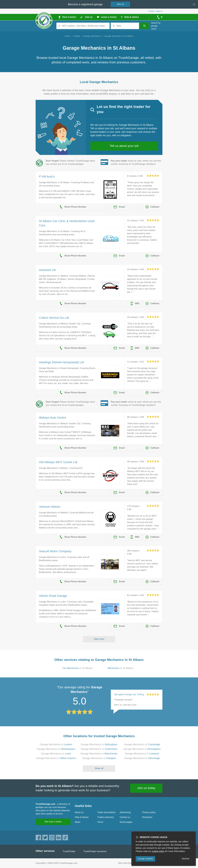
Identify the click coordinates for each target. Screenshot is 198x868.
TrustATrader (69, 851)
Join (120, 4)
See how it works (53, 822)
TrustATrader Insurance (95, 851)
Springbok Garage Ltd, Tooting (129, 694)
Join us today (146, 788)
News (78, 822)
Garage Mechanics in (56, 744)
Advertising (125, 812)
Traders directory (106, 817)
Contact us (125, 817)
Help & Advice (82, 817)
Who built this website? (129, 863)
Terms (100, 822)
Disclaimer (147, 817)
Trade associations (106, 812)
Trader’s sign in (155, 11)
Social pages (126, 822)
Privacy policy (149, 812)
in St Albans (77, 668)
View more (99, 639)
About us (79, 812)
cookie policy (158, 851)
